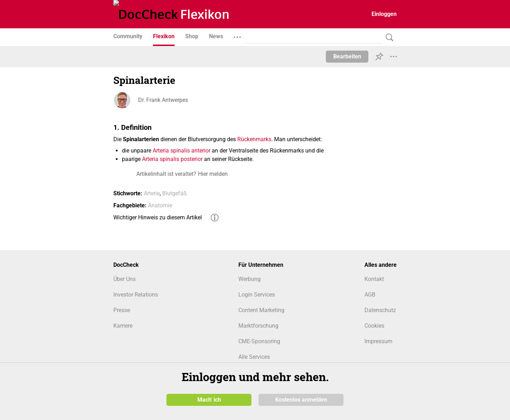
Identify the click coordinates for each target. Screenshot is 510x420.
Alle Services (254, 357)
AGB (370, 295)
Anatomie (160, 205)
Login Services (257, 295)
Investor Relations (136, 295)
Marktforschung (258, 326)
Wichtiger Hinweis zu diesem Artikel (158, 217)
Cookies (374, 326)
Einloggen (384, 14)
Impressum (378, 341)
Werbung (250, 279)
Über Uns (124, 279)
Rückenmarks (254, 139)
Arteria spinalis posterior (172, 159)
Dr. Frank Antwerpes (163, 100)
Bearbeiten (347, 56)
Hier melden (213, 174)
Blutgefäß (175, 193)
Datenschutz (380, 310)
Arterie (152, 193)
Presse (122, 310)
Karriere (123, 326)
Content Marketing (261, 310)
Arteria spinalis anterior (182, 151)
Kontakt (374, 279)
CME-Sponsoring (259, 341)
